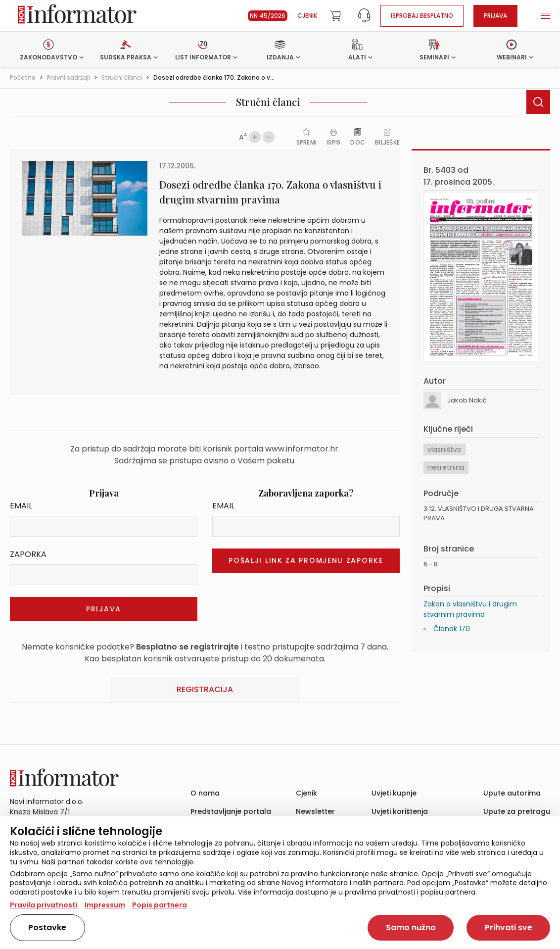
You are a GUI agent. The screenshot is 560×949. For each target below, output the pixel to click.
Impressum (105, 905)
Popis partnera (160, 905)
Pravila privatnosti (44, 905)
